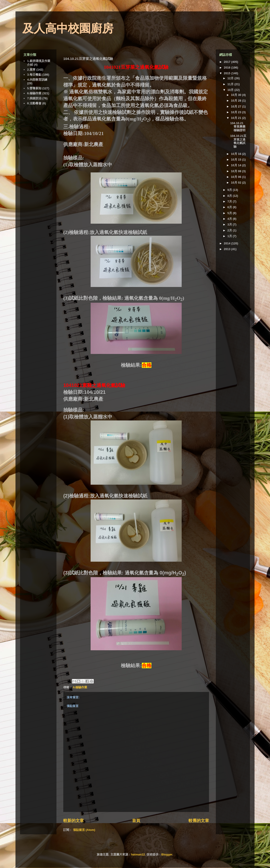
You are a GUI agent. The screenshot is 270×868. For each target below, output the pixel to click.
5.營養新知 (34, 88)
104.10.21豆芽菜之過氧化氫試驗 (238, 141)
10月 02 (236, 183)
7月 (230, 201)
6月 (230, 207)
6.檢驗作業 (80, 687)
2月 (230, 230)
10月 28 (236, 101)
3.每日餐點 (34, 75)
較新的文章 (74, 821)
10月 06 (236, 177)
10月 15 (236, 160)
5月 (230, 213)
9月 (230, 190)
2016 (228, 68)
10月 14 (236, 165)
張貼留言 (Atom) (84, 830)
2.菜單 (31, 70)
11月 (231, 84)
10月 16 (236, 154)
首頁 (136, 821)
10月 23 (236, 112)
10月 (231, 90)
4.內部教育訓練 (37, 80)
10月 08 (236, 171)
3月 (230, 224)
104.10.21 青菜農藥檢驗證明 (238, 127)
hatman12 (138, 854)
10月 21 (236, 118)
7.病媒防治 (34, 98)
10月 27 (236, 106)
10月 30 (236, 95)
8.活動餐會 (34, 103)
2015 (228, 73)
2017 (228, 62)
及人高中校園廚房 (68, 28)
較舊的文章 (199, 821)
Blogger (167, 854)
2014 (228, 243)
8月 (230, 196)
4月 (230, 219)
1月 (230, 236)
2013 (228, 249)
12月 (231, 78)
